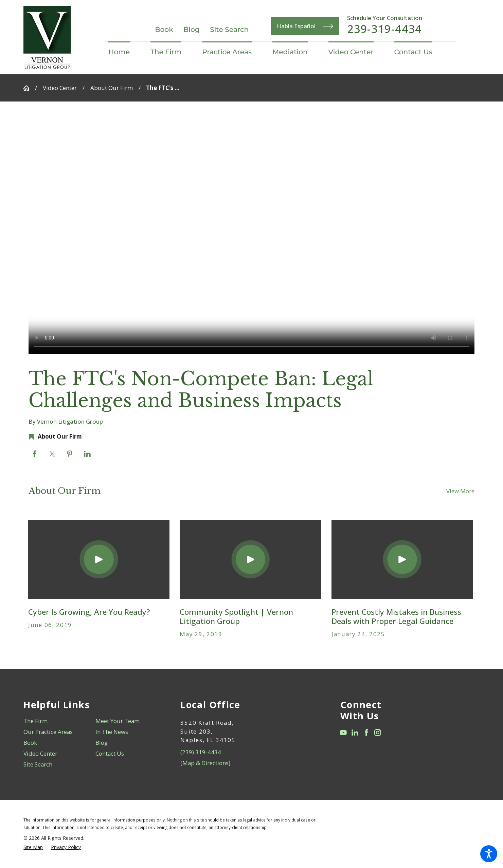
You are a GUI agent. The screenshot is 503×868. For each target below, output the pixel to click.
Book (164, 29)
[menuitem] (124, 52)
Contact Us (110, 753)
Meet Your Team (118, 721)
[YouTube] (343, 733)
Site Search (229, 29)
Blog (192, 29)
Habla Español (305, 26)
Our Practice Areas (48, 732)
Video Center (60, 88)
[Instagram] (378, 733)
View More (460, 491)
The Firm (35, 721)
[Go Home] (29, 88)
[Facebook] (366, 733)
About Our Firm (112, 88)
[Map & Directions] (205, 763)
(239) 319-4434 (201, 752)
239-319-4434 (385, 29)
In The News (112, 732)
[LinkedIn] (355, 733)
